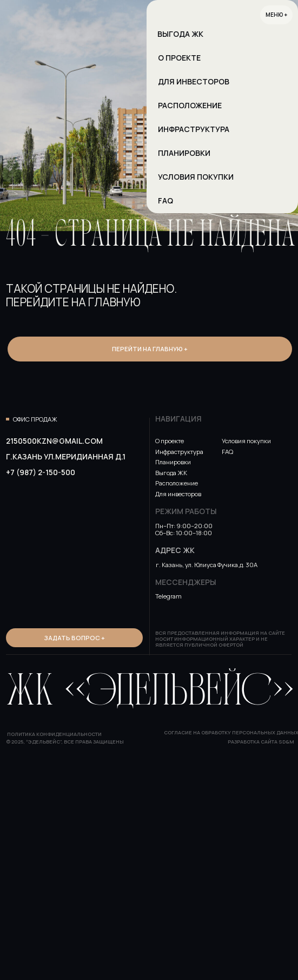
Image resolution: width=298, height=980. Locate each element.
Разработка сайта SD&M (261, 742)
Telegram (168, 596)
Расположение (177, 483)
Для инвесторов (178, 494)
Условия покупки (246, 441)
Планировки (173, 462)
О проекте (170, 441)
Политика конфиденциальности (54, 734)
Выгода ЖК (171, 473)
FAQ (227, 452)
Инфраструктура (179, 452)
